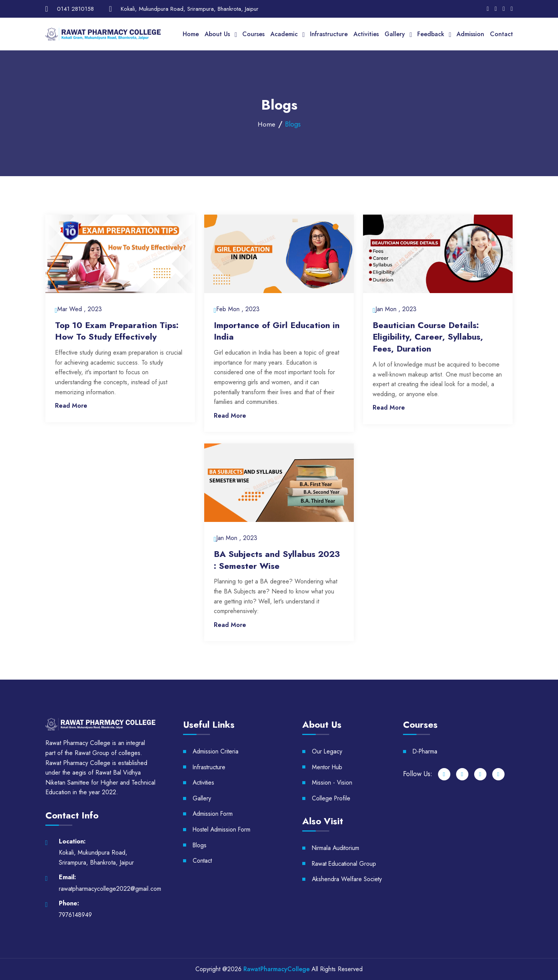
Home (191, 34)
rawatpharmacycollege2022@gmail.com (110, 889)
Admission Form (213, 814)
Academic (284, 34)
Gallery (395, 34)
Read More (71, 406)
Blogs (200, 845)
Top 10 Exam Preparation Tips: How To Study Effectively (117, 331)
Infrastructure (329, 34)
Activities (366, 34)
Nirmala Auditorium (336, 848)
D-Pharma (426, 751)
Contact (501, 34)
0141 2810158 (75, 9)
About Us (217, 34)
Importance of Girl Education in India (277, 331)
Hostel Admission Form (222, 829)
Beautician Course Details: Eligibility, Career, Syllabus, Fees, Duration (428, 337)
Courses (253, 34)
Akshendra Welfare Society (347, 879)
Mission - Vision (332, 782)
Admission (470, 34)
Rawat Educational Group (345, 864)
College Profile (331, 798)
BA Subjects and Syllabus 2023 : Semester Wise (277, 560)
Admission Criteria (216, 751)
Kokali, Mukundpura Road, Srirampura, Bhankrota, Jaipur (190, 9)
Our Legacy (327, 751)
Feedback (431, 34)
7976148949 (75, 915)
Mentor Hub (328, 767)
